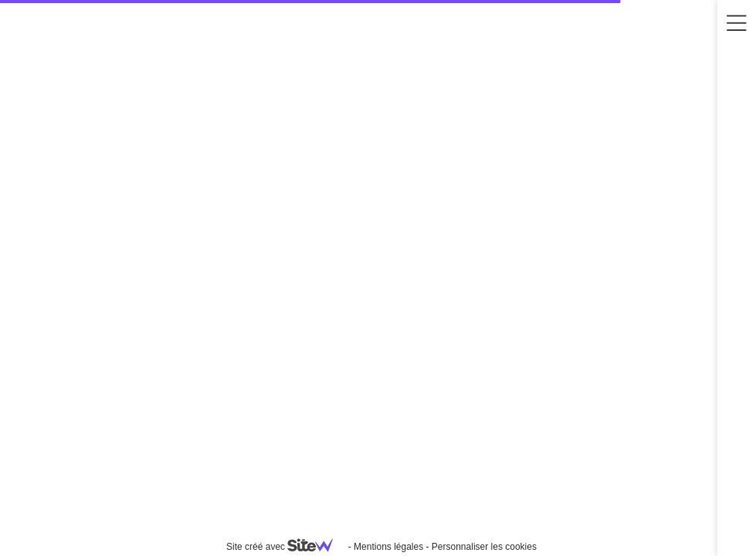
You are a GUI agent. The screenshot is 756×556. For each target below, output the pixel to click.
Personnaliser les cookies (484, 547)
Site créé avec (286, 547)
